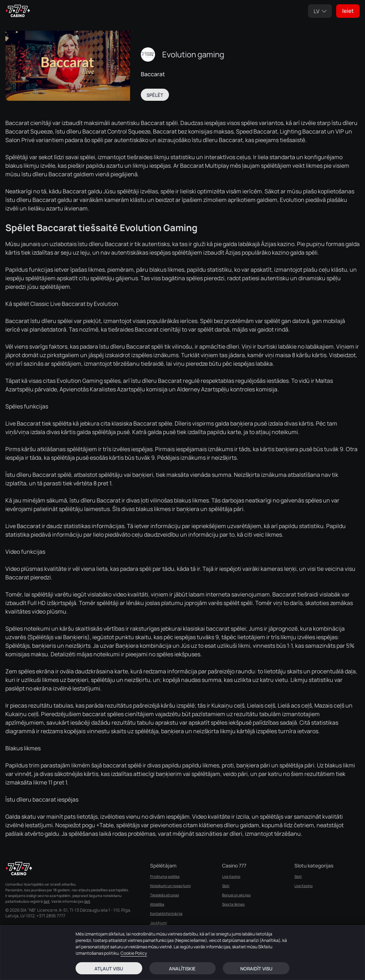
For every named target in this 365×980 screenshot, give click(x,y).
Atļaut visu (109, 969)
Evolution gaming (193, 54)
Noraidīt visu (256, 969)
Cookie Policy (134, 953)
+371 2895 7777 (51, 916)
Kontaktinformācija (166, 913)
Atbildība (157, 904)
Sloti (226, 886)
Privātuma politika (165, 876)
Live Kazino (231, 876)
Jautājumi (158, 923)
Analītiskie (182, 969)
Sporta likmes (233, 904)
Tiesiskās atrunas (164, 895)
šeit (47, 901)
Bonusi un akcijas (236, 895)
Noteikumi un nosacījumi (170, 886)
